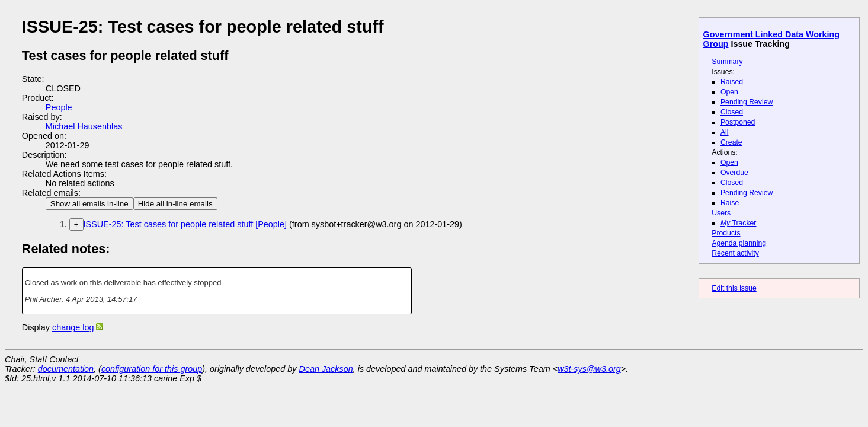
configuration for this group (152, 369)
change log (73, 327)
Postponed (738, 122)
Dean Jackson (326, 369)
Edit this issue (734, 288)
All (725, 132)
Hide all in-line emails (175, 204)
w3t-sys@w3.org (589, 369)
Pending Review (747, 102)
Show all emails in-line (89, 204)
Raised (732, 82)
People (59, 107)
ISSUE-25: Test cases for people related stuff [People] (185, 224)
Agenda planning (739, 243)
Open (729, 92)
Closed (732, 112)
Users (721, 213)
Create (731, 142)
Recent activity (735, 253)
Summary (727, 62)
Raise (730, 203)
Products (726, 233)
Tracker (739, 223)
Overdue (734, 173)
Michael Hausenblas (84, 126)
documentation (66, 369)
